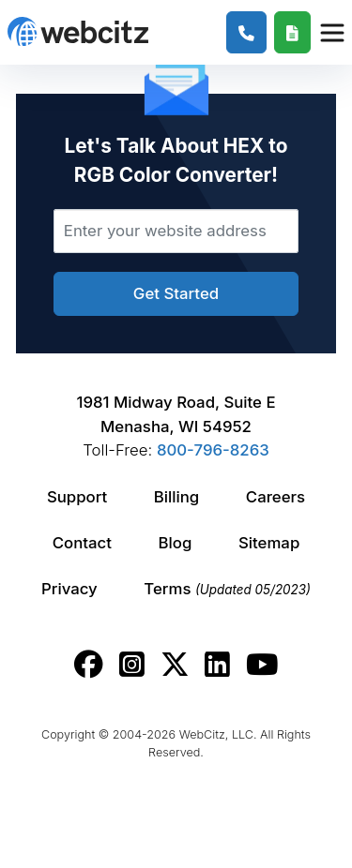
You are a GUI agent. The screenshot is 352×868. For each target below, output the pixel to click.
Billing (176, 497)
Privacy (69, 589)
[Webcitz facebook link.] (89, 665)
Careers (275, 497)
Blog (176, 543)
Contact (82, 543)
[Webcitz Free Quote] (292, 32)
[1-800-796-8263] (246, 32)
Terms (227, 589)
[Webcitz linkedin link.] (217, 665)
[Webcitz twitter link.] (175, 665)
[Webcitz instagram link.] (132, 665)
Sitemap (269, 543)
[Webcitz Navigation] (331, 32)
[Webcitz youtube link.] (262, 665)
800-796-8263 (213, 450)
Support (77, 497)
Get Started (176, 293)
